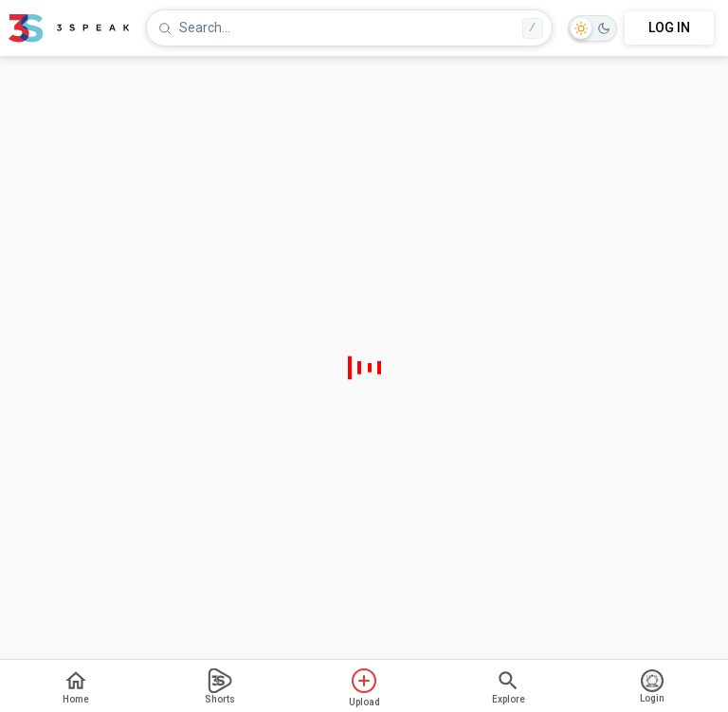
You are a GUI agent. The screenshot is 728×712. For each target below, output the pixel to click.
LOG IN (669, 27)
